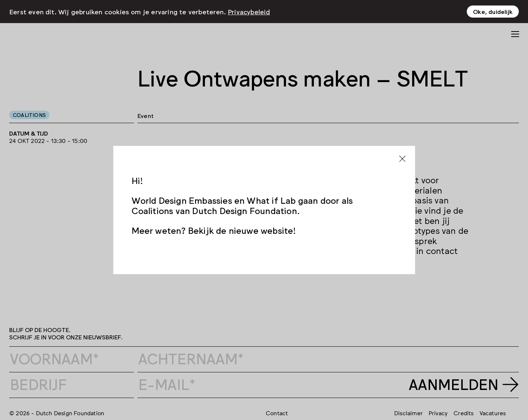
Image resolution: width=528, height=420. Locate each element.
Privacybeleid (249, 11)
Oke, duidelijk (493, 11)
